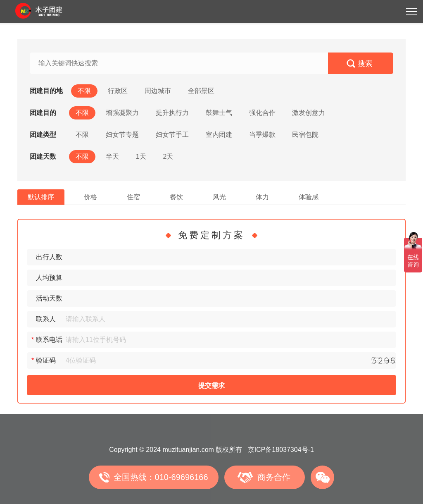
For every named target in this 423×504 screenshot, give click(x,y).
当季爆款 (262, 135)
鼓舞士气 (219, 113)
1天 (141, 156)
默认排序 (41, 197)
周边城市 (158, 91)
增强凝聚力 (122, 113)
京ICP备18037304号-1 (281, 450)
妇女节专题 (122, 135)
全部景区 (201, 91)
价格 (90, 197)
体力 (262, 197)
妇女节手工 (172, 135)
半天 (112, 156)
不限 (84, 91)
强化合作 (262, 113)
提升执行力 (172, 113)
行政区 (118, 91)
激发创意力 (309, 113)
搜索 (365, 64)
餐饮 (176, 197)
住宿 (133, 197)
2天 (168, 156)
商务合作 (274, 477)
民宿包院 (305, 135)
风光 (219, 197)
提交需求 (211, 386)
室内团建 (219, 135)
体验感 (309, 197)
